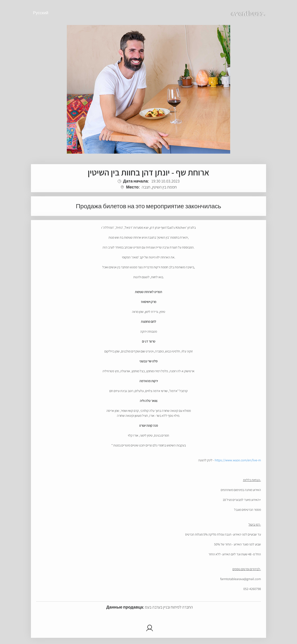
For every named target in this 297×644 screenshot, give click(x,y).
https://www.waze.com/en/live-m (238, 460)
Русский (41, 13)
